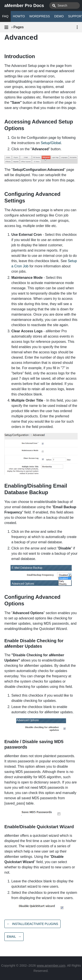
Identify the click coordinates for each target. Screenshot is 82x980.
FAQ (5, 16)
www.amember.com (51, 965)
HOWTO (19, 16)
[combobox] (65, 5)
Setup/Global (51, 143)
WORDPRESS (40, 16)
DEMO (59, 16)
